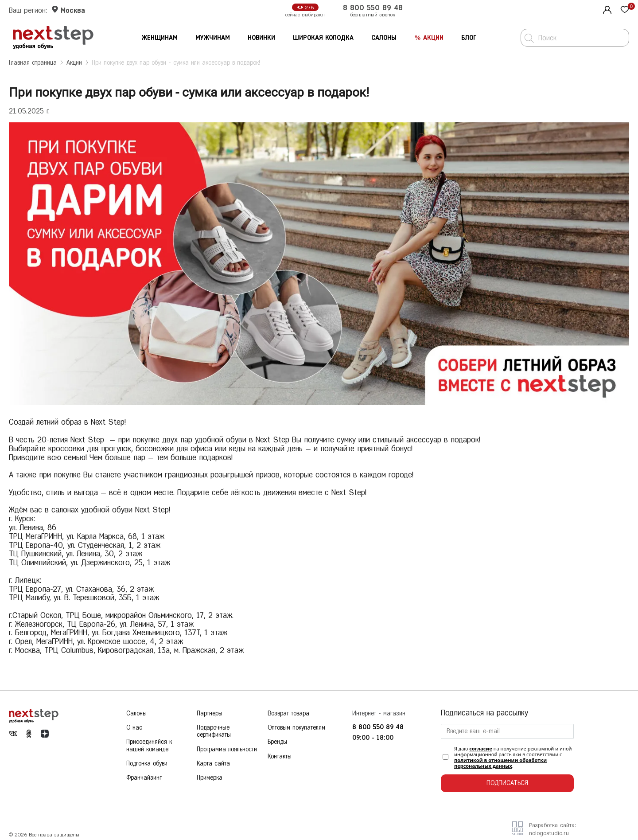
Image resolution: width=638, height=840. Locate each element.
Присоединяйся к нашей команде (149, 748)
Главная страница (33, 63)
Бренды (277, 744)
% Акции (429, 38)
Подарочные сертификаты (214, 733)
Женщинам (160, 38)
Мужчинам (213, 38)
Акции (74, 63)
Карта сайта (213, 768)
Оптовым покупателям (296, 729)
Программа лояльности (227, 752)
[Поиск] (529, 38)
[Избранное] (625, 10)
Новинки (261, 38)
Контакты (280, 759)
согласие (481, 748)
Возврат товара (288, 713)
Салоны (384, 38)
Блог (469, 38)
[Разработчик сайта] (517, 832)
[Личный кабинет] (606, 9)
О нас (134, 729)
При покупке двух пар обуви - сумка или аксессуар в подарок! (176, 63)
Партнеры (210, 713)
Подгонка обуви (147, 768)
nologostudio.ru (549, 833)
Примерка (210, 783)
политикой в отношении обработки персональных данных (500, 763)
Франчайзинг (144, 783)
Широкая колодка (323, 38)
